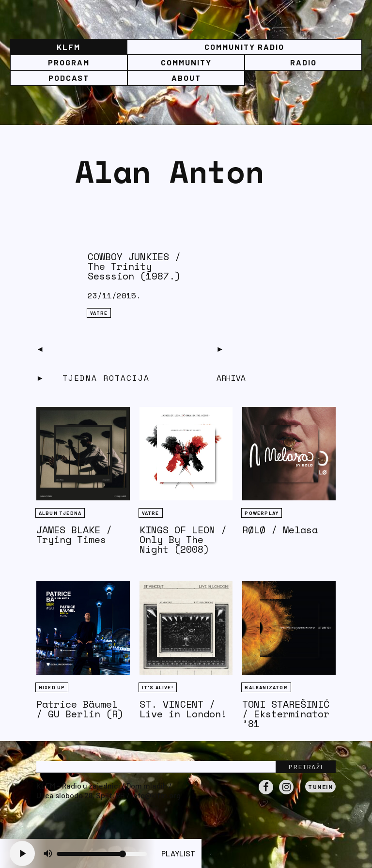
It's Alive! (158, 687)
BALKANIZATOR (266, 687)
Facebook (266, 794)
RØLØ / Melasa (280, 530)
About (186, 78)
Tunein (320, 787)
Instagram (286, 794)
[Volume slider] (102, 854)
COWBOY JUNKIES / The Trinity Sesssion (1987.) (134, 266)
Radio (303, 62)
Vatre (99, 313)
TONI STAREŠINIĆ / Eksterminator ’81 (286, 714)
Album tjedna (60, 513)
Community (186, 62)
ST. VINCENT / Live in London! (183, 709)
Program (69, 62)
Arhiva (231, 378)
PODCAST (69, 78)
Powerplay (262, 513)
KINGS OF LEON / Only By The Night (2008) (183, 539)
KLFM (69, 47)
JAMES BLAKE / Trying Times (74, 535)
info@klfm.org (156, 795)
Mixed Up (52, 687)
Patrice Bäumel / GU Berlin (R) (80, 709)
